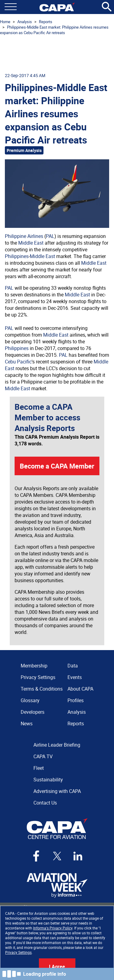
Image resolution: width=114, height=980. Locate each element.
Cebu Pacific (18, 362)
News (27, 724)
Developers (33, 712)
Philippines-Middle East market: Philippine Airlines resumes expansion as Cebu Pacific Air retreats (54, 30)
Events (75, 677)
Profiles (76, 700)
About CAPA (80, 689)
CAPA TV (43, 756)
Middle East (31, 243)
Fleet (39, 768)
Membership (34, 666)
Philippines (17, 256)
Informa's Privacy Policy (53, 928)
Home (5, 22)
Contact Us (45, 803)
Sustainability (48, 780)
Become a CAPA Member (57, 466)
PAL (50, 236)
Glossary (30, 700)
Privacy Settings (18, 952)
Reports (46, 22)
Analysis (25, 22)
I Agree (57, 967)
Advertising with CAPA (57, 791)
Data (73, 666)
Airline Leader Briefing (57, 745)
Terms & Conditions (42, 689)
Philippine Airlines (24, 236)
